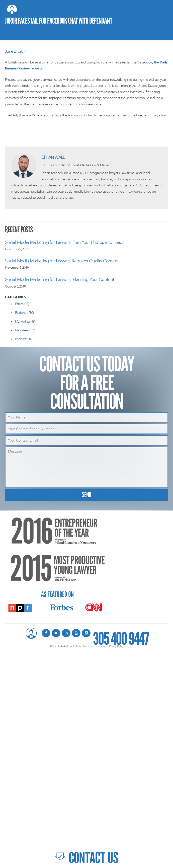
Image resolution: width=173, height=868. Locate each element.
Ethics (19, 304)
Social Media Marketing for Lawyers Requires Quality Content (62, 261)
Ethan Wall (53, 157)
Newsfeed (22, 330)
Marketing (22, 321)
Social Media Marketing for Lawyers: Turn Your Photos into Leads (65, 242)
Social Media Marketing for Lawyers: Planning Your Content (60, 279)
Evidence (22, 313)
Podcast (21, 339)
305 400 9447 (121, 636)
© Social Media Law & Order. (66, 646)
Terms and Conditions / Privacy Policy (103, 646)
